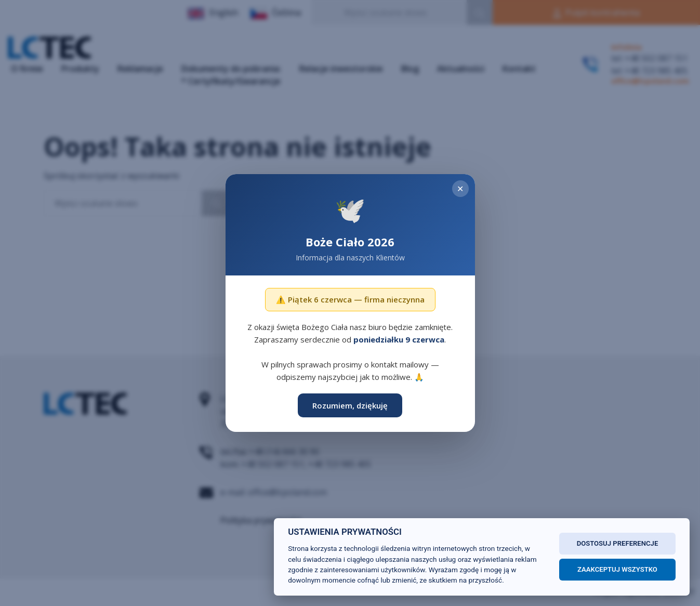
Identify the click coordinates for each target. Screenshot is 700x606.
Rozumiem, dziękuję (350, 405)
